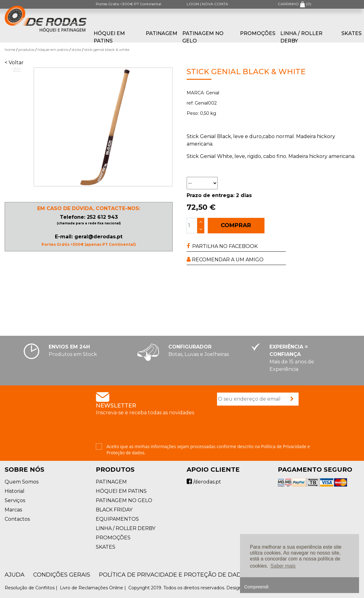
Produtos (26, 49)
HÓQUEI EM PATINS (109, 37)
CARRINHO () (295, 4)
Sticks (76, 49)
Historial (15, 491)
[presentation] (264, 425)
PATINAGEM (162, 33)
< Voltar (14, 63)
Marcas (13, 510)
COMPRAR (236, 225)
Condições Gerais (62, 575)
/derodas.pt (204, 482)
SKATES (351, 33)
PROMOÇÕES (258, 33)
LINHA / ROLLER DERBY (301, 37)
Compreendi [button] (256, 587)
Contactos (17, 519)
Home (10, 49)
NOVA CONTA (215, 4)
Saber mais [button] (283, 566)
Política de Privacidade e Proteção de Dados (174, 575)
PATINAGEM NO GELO (203, 37)
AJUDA (15, 575)
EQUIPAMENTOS (117, 519)
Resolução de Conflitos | (32, 588)
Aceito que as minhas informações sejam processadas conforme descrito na (208, 450)
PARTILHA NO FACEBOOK (222, 246)
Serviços (15, 500)
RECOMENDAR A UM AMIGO (225, 260)
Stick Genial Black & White (107, 49)
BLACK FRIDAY (114, 510)
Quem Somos (22, 482)
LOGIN (193, 4)
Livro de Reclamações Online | (93, 588)
